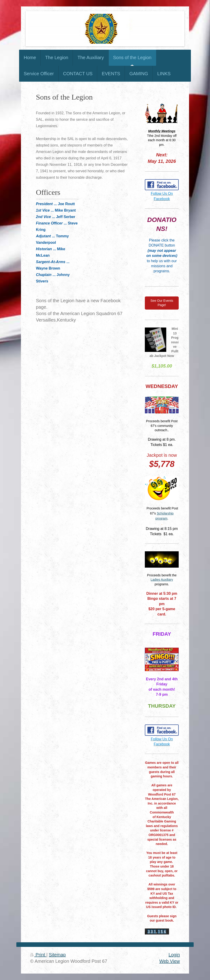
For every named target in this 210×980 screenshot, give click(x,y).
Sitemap (57, 955)
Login (174, 955)
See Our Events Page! (162, 303)
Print (38, 955)
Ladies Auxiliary (162, 580)
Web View (170, 961)
